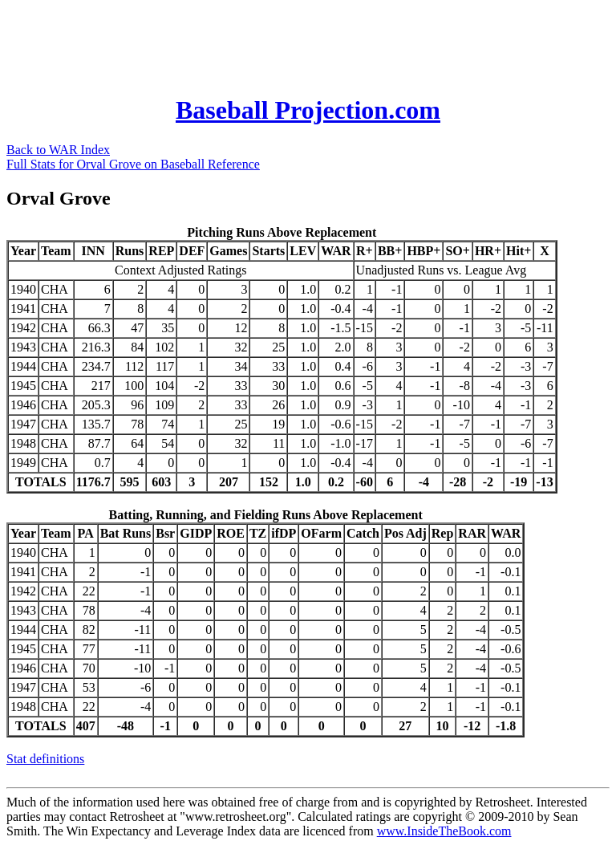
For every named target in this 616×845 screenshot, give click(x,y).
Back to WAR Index (58, 150)
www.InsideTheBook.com (444, 831)
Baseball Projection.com (308, 110)
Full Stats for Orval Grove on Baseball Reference (133, 164)
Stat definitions (45, 759)
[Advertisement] (298, 43)
